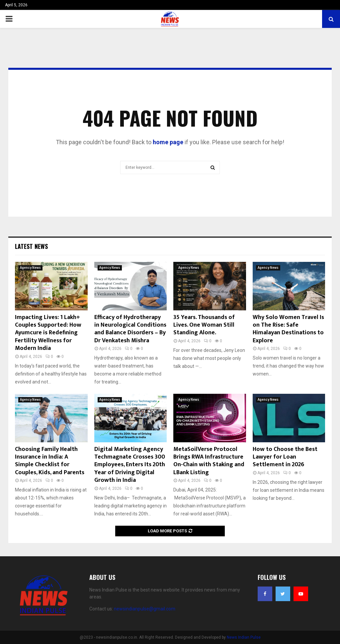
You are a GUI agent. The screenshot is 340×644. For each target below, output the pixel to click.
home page (168, 142)
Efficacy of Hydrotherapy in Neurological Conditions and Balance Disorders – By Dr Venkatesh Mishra (130, 329)
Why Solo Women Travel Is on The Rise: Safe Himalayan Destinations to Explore (288, 329)
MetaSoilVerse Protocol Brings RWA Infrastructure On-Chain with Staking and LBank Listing (209, 461)
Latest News (31, 246)
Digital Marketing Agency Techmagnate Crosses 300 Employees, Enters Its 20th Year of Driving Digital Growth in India (130, 465)
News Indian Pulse (244, 637)
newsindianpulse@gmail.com (145, 609)
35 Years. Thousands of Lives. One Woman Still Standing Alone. (204, 325)
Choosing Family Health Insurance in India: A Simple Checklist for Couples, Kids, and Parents (50, 461)
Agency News (30, 268)
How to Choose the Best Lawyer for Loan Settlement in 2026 (285, 457)
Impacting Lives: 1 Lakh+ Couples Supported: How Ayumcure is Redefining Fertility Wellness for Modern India (48, 333)
